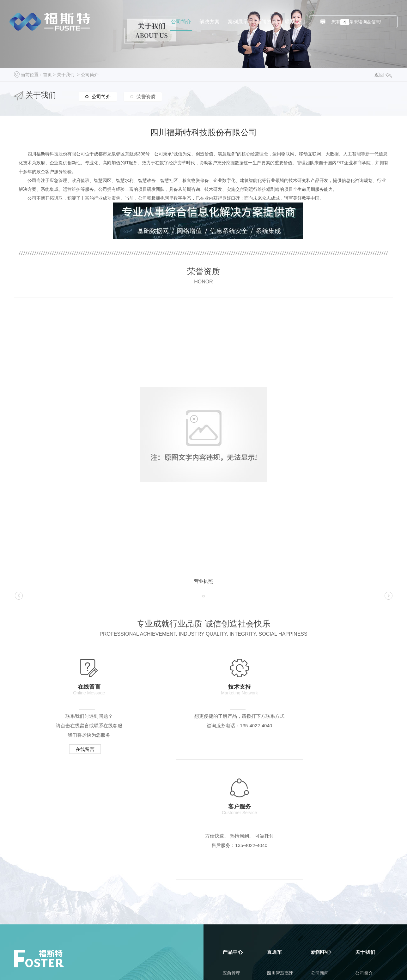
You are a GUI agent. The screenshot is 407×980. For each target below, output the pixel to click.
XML (267, 964)
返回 (383, 75)
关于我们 (66, 75)
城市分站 (283, 964)
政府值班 (231, 871)
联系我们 (295, 22)
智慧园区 (231, 885)
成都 (312, 964)
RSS (254, 964)
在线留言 (76, 750)
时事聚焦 (320, 900)
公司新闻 (320, 856)
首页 (47, 75)
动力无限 (260, 975)
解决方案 (210, 22)
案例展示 (238, 22)
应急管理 (231, 856)
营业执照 (203, 581)
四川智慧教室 (280, 871)
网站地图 (238, 964)
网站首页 (153, 22)
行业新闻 (320, 871)
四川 (300, 964)
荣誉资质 (146, 96)
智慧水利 (231, 900)
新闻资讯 (266, 22)
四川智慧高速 (280, 856)
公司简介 (181, 22)
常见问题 (320, 885)
